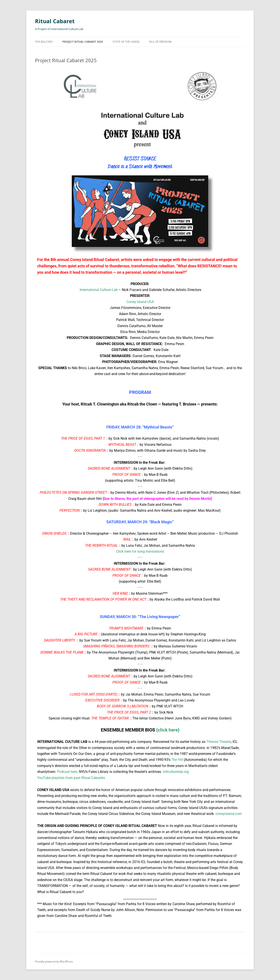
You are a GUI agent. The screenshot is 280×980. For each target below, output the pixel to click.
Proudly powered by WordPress (54, 961)
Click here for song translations (140, 551)
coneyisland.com (229, 814)
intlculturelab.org (176, 772)
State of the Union (126, 42)
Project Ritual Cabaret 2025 (83, 42)
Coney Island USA (140, 302)
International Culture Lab (98, 290)
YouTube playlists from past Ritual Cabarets (71, 778)
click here (168, 730)
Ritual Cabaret (55, 21)
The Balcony (44, 42)
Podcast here (67, 772)
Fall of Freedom (160, 42)
